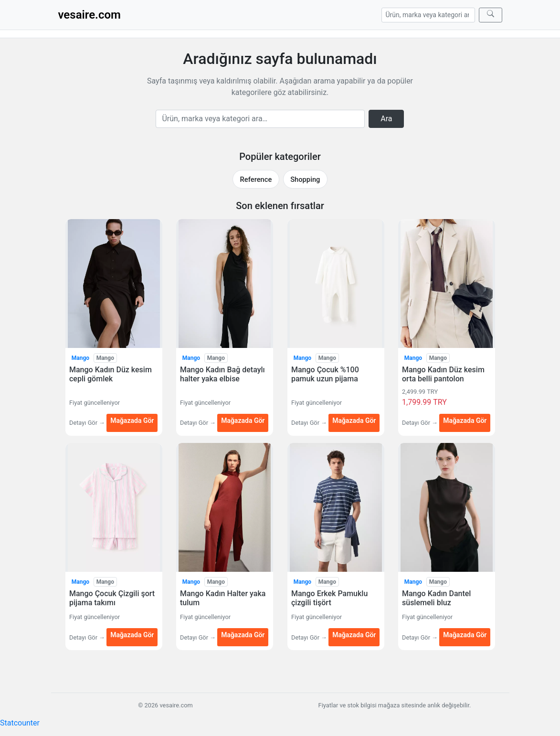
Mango (80, 358)
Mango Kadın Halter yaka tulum (223, 598)
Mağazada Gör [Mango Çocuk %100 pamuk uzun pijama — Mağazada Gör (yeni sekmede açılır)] (354, 420)
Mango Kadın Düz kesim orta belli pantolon (443, 374)
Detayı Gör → (88, 423)
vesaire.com (90, 15)
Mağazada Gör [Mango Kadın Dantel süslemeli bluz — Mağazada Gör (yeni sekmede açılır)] (465, 635)
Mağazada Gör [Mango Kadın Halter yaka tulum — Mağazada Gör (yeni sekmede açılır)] (243, 635)
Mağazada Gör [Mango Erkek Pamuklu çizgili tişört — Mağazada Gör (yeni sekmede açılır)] (354, 635)
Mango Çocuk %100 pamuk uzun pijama (325, 374)
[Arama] (428, 15)
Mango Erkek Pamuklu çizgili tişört (329, 598)
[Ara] (491, 15)
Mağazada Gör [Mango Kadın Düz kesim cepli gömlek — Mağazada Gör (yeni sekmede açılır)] (132, 420)
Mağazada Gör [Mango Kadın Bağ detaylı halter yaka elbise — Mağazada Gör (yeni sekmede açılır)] (243, 420)
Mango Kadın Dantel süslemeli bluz (436, 598)
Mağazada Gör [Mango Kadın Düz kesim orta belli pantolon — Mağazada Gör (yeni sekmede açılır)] (465, 420)
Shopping (305, 179)
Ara (386, 119)
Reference (256, 179)
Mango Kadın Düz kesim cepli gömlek (111, 374)
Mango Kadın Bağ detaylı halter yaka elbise (222, 374)
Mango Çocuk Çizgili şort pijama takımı (112, 598)
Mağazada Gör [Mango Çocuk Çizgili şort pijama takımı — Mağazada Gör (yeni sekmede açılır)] (132, 635)
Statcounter (20, 723)
